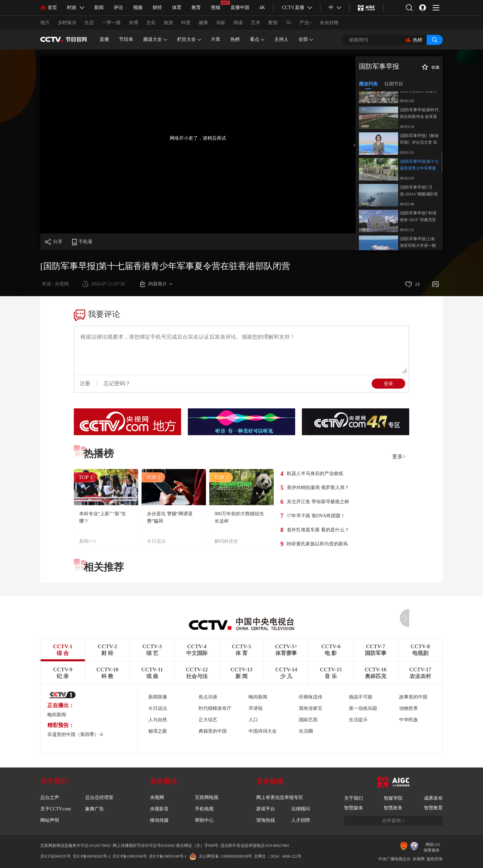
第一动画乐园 (363, 708)
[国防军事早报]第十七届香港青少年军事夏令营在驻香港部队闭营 (419, 165)
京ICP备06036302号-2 (92, 856)
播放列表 (368, 84)
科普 (186, 23)
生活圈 (306, 731)
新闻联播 (158, 697)
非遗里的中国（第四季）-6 (75, 735)
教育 (196, 8)
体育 (177, 8)
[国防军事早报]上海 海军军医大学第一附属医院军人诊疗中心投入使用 (418, 243)
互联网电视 (207, 797)
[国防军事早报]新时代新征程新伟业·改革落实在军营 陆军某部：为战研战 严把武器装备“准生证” (419, 114)
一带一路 (111, 23)
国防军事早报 (379, 66)
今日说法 (156, 541)
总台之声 (50, 797)
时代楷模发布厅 (215, 708)
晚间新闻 (57, 715)
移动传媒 (159, 820)
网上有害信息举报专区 (280, 797)
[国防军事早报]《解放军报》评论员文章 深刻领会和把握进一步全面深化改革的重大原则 (419, 140)
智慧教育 (433, 808)
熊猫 (216, 8)
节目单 (126, 39)
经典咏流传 (311, 697)
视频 (138, 8)
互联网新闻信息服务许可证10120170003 (75, 846)
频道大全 (155, 40)
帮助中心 (204, 820)
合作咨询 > (393, 821)
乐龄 (221, 23)
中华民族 (409, 720)
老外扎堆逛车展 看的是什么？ (318, 530)
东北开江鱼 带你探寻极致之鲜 (318, 502)
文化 (151, 23)
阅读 (238, 23)
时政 (72, 8)
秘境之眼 (158, 731)
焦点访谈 (208, 697)
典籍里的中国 (213, 731)
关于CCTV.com (56, 809)
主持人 (281, 39)
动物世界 (409, 708)
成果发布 (433, 798)
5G (289, 23)
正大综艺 (208, 720)
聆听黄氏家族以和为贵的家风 (317, 544)
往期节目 (394, 84)
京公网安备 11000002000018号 (221, 856)
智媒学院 (393, 798)
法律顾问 (301, 809)
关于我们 (354, 798)
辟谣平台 (266, 809)
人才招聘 (301, 820)
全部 (306, 40)
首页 (49, 8)
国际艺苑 (308, 720)
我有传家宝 (311, 708)
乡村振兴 (67, 23)
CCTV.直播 (293, 8)
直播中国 (240, 8)
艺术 (256, 23)
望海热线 (266, 820)
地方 (45, 23)
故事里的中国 (413, 697)
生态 (89, 23)
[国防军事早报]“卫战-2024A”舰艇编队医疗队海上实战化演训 (419, 191)
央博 (133, 23)
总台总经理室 (99, 797)
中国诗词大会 (263, 731)
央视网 (157, 797)
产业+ (306, 23)
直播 (104, 39)
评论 (118, 8)
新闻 (99, 8)
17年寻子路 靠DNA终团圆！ (316, 516)
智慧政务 (393, 808)
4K (262, 8)
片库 (216, 39)
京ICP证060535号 (56, 856)
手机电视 (204, 809)
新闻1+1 (88, 541)
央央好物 (329, 23)
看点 (257, 40)
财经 (157, 8)
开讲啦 (256, 708)
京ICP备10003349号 (130, 856)
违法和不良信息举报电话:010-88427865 (255, 846)
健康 (203, 23)
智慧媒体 (354, 808)
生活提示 (358, 720)
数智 (273, 23)
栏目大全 (189, 40)
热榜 (235, 39)
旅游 (168, 23)
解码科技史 (226, 541)
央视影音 (159, 809)
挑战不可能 (361, 697)
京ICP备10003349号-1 (168, 856)
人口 (253, 720)
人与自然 (158, 720)
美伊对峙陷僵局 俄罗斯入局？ (318, 488)
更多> (399, 456)
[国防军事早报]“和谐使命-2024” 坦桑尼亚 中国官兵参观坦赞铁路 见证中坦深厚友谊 (418, 217)
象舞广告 (95, 809)
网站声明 (50, 820)
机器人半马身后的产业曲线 (315, 474)
